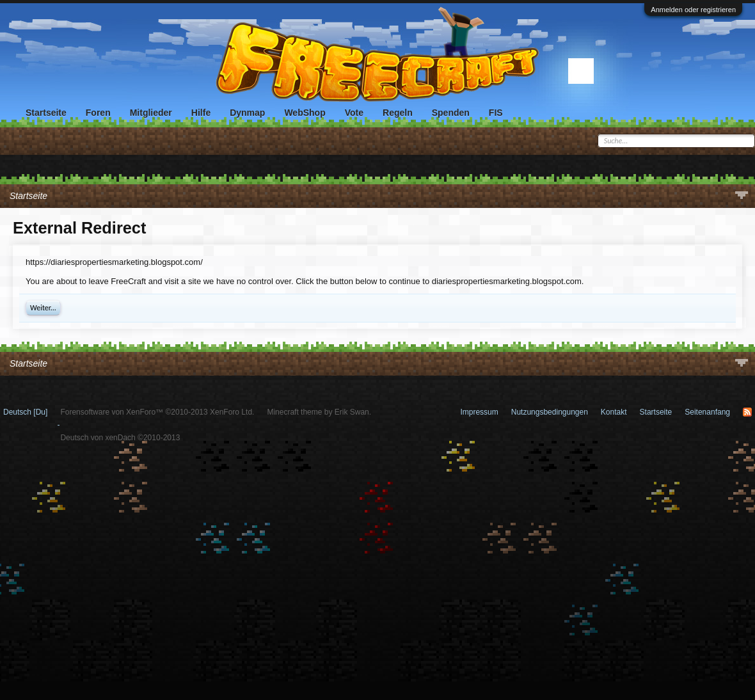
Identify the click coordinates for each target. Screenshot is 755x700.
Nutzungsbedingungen (550, 412)
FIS (496, 113)
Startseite (46, 113)
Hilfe (201, 113)
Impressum (479, 412)
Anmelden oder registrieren (693, 10)
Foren (98, 113)
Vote (354, 113)
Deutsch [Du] (25, 412)
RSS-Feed (747, 412)
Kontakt (614, 412)
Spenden (451, 113)
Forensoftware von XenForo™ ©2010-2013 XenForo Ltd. (157, 412)
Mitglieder (151, 113)
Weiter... (43, 308)
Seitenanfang (707, 412)
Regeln (398, 113)
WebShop (305, 113)
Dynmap (247, 113)
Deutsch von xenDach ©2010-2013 (120, 438)
